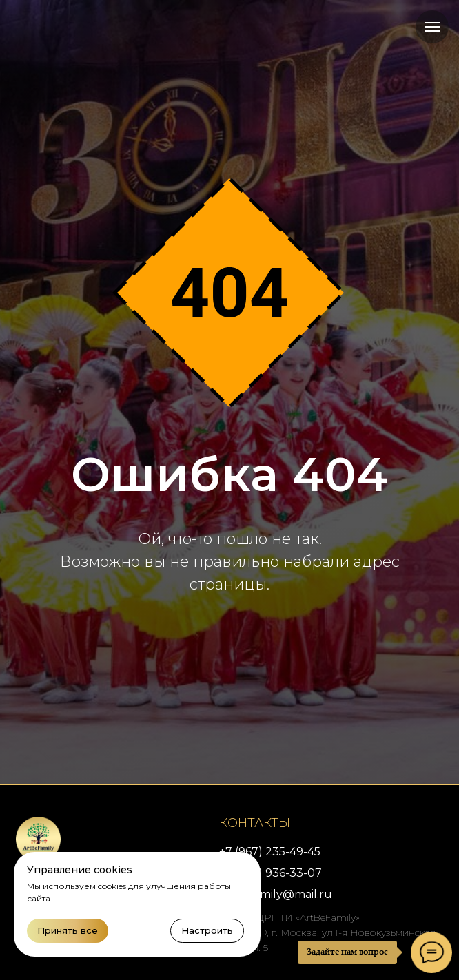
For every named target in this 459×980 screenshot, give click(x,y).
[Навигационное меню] (432, 27)
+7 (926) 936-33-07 (271, 873)
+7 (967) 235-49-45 (270, 852)
